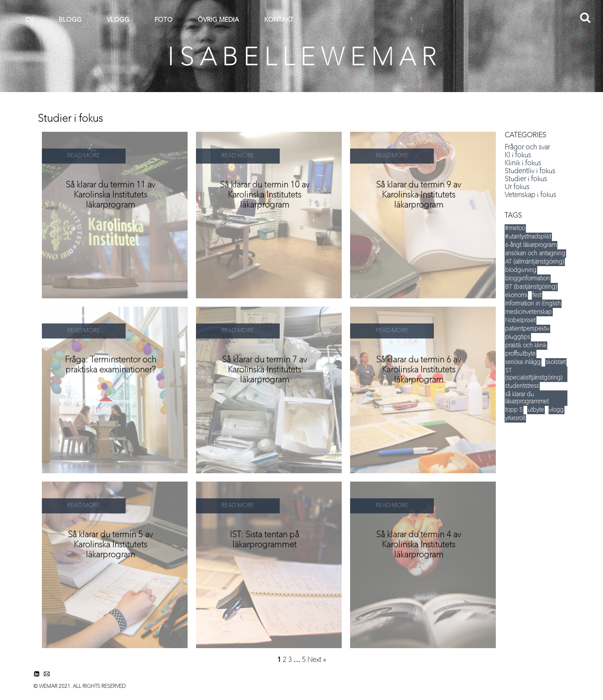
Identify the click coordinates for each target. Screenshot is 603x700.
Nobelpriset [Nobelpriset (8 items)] (520, 321)
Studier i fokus (526, 179)
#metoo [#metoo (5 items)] (515, 228)
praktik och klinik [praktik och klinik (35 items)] (526, 346)
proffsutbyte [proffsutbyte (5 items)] (520, 354)
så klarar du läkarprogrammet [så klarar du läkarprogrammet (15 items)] (527, 398)
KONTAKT (279, 20)
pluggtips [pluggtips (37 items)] (518, 337)
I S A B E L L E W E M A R (302, 59)
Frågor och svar (527, 148)
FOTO (164, 20)
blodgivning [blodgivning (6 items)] (521, 270)
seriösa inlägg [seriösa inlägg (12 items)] (523, 362)
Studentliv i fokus (530, 172)
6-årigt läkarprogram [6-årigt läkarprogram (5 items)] (531, 245)
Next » (317, 660)
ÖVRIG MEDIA (218, 20)
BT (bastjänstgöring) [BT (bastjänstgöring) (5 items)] (531, 287)
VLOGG (118, 20)
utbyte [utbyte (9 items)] (536, 410)
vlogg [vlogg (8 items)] (556, 410)
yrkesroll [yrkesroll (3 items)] (515, 418)
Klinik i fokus (523, 164)
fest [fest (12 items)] (537, 295)
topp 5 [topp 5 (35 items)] (514, 410)
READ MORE (84, 156)
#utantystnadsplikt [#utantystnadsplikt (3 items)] (528, 237)
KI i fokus (518, 156)
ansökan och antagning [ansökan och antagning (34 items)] (535, 254)
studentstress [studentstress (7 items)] (522, 386)
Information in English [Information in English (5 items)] (533, 304)
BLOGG (70, 20)
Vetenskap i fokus (530, 195)
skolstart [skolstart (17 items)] (556, 362)
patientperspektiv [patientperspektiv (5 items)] (527, 329)
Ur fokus (517, 187)
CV (29, 20)
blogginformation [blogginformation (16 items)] (527, 279)
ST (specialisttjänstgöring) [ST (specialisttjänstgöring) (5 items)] (534, 374)
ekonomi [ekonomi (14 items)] (516, 295)
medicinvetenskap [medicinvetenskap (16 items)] (528, 312)
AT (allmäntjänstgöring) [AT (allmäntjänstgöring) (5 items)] (535, 262)
